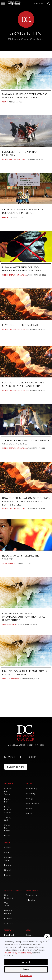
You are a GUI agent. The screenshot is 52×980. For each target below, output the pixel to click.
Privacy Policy (11, 953)
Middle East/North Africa (14, 160)
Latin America (9, 563)
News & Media (8, 912)
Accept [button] (26, 962)
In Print (8, 918)
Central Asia (8, 859)
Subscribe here (16, 767)
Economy (14, 624)
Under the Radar (7, 828)
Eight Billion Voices (8, 810)
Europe (8, 865)
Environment (33, 804)
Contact (9, 923)
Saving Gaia (8, 819)
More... (8, 836)
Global (5, 624)
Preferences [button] (26, 975)
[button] (47, 937)
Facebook (9, 935)
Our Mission (9, 897)
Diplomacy (14, 679)
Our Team (7, 904)
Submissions (33, 895)
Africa (5, 217)
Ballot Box (7, 800)
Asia (4, 102)
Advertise (31, 900)
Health (30, 809)
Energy (30, 799)
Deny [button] (26, 969)
